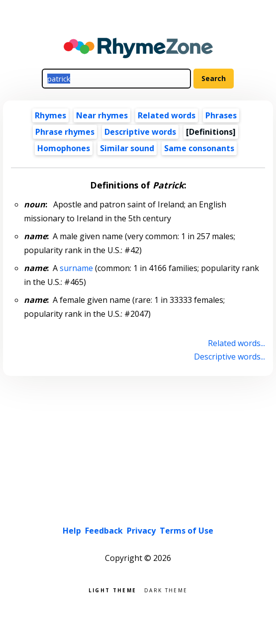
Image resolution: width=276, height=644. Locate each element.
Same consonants (199, 148)
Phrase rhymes (65, 132)
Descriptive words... (230, 357)
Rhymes (50, 115)
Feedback (104, 531)
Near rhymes (102, 115)
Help (72, 531)
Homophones (64, 148)
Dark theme (166, 590)
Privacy (141, 531)
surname (76, 268)
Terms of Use (186, 531)
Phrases (221, 115)
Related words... (236, 343)
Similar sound (127, 148)
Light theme (112, 590)
